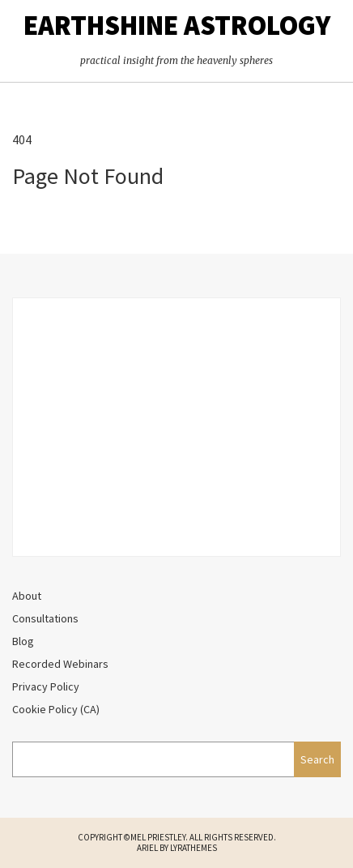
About (27, 596)
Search (317, 759)
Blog (23, 641)
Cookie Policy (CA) (56, 709)
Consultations (45, 618)
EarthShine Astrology (177, 25)
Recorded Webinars (60, 664)
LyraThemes (194, 848)
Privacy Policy (46, 686)
